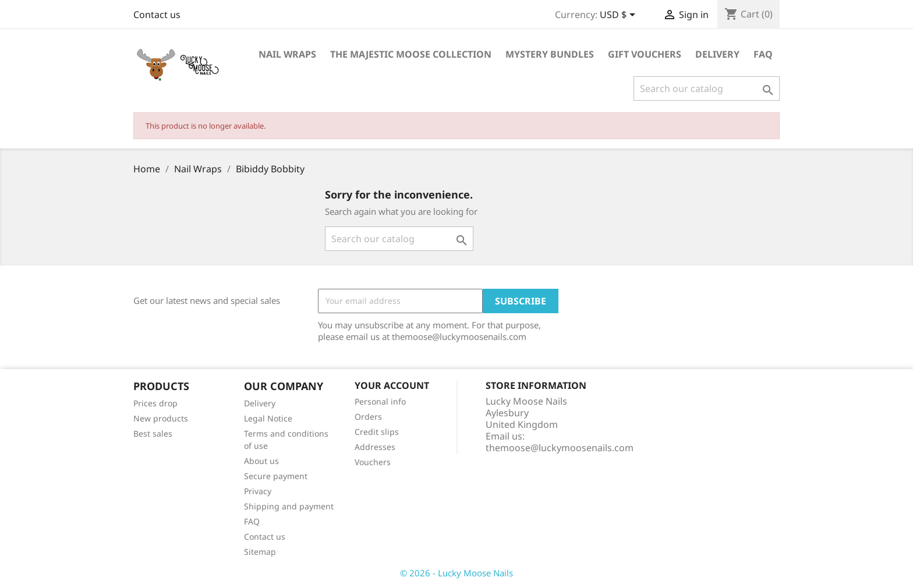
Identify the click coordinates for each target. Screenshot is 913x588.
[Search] (707, 88)
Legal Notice (268, 418)
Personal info (380, 401)
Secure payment (276, 476)
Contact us (157, 15)
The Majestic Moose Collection (411, 54)
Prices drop (155, 403)
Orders (368, 417)
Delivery (717, 54)
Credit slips (377, 432)
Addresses (375, 447)
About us (261, 461)
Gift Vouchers (645, 54)
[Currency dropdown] (620, 16)
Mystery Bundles (550, 54)
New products (161, 418)
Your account (392, 385)
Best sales (153, 433)
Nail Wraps (287, 54)
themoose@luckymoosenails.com (560, 448)
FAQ (763, 54)
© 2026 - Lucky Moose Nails (456, 573)
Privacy (258, 491)
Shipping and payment (289, 506)
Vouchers (373, 462)
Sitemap (260, 552)
